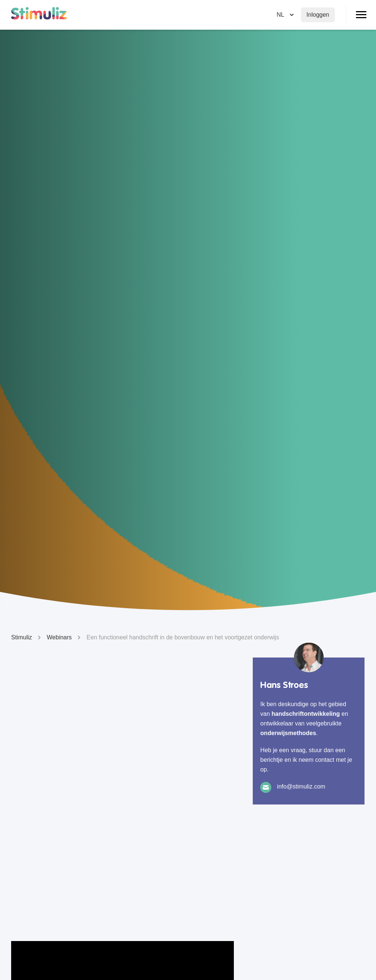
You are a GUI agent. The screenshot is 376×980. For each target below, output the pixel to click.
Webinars (65, 638)
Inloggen (318, 15)
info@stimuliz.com (301, 786)
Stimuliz (27, 638)
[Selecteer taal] (286, 15)
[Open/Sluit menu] (361, 15)
